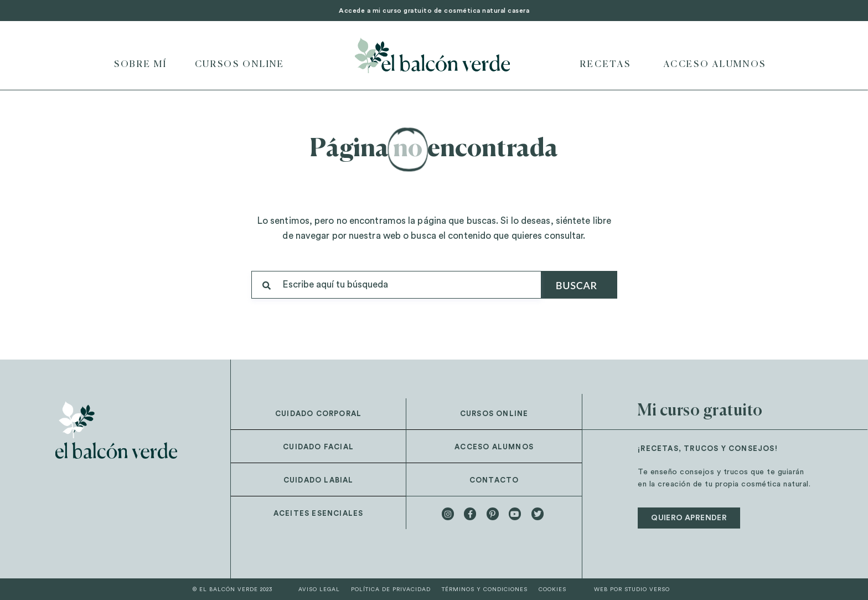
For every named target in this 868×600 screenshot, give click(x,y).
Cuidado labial (319, 480)
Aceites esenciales (319, 513)
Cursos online (240, 65)
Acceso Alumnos (715, 65)
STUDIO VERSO (647, 589)
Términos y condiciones (485, 589)
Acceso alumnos (494, 447)
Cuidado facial (318, 447)
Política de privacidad (391, 589)
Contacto (494, 480)
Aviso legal (319, 589)
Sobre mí (141, 65)
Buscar (577, 285)
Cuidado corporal (318, 414)
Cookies (552, 589)
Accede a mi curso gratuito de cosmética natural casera (434, 11)
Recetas (608, 65)
